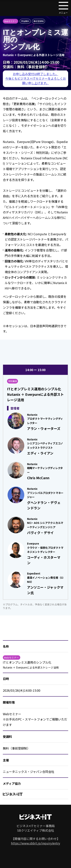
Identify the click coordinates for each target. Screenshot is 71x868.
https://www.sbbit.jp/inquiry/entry (35, 843)
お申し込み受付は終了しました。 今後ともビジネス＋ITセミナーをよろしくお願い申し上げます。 (36, 78)
